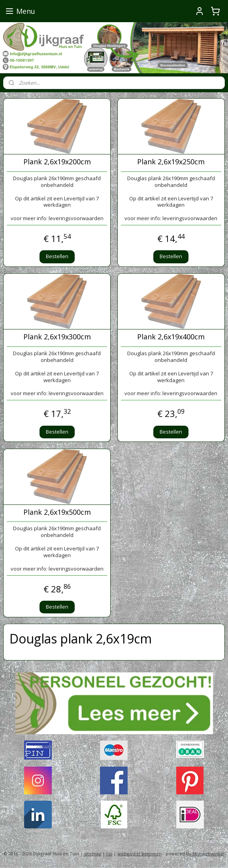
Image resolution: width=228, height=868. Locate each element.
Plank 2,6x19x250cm (171, 162)
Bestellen (57, 256)
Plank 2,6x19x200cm (57, 162)
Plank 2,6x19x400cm (171, 337)
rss (109, 854)
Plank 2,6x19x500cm (57, 512)
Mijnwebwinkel (208, 854)
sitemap (93, 854)
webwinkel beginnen (139, 854)
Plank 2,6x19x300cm (57, 337)
